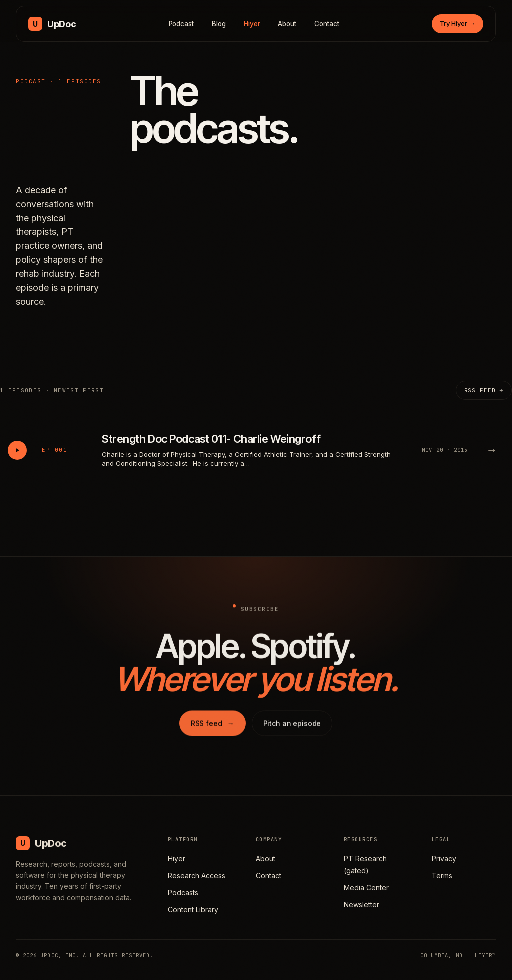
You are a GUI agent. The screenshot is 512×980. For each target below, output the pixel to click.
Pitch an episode (292, 732)
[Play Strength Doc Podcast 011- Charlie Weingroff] (17, 450)
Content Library (193, 910)
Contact (327, 24)
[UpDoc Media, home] (52, 24)
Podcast (182, 24)
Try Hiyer (458, 23)
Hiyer (252, 24)
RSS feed (213, 732)
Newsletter (362, 905)
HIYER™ (485, 955)
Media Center (366, 888)
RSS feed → (484, 390)
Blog (219, 24)
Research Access (197, 876)
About (287, 24)
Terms (442, 876)
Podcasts (183, 893)
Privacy (444, 859)
